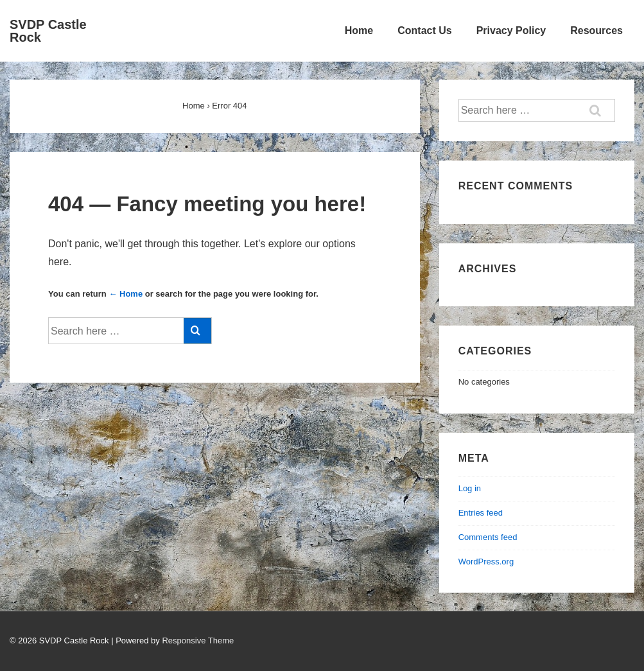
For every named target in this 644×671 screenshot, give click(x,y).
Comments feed (488, 537)
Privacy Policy (511, 30)
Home (359, 30)
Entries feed (481, 513)
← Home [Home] (126, 294)
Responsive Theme (198, 640)
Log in (470, 488)
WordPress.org (486, 562)
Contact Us (424, 30)
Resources (596, 30)
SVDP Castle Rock (48, 31)
